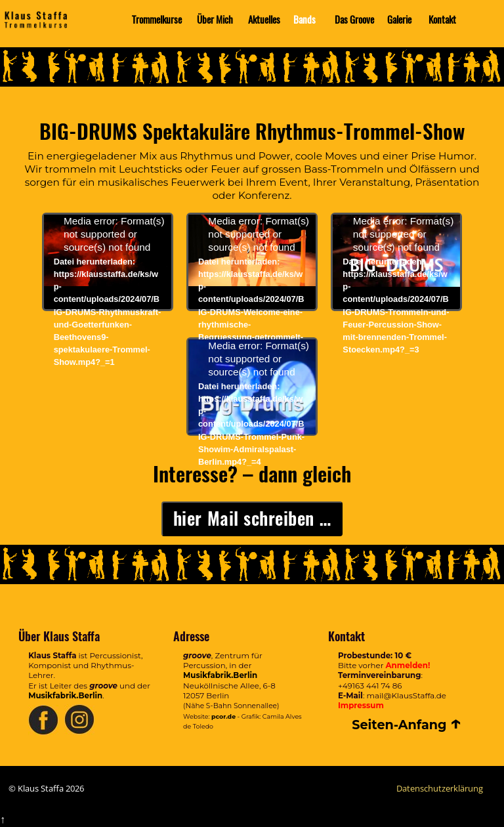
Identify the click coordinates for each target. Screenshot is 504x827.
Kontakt (442, 19)
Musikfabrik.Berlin (65, 696)
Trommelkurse (157, 19)
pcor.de (223, 716)
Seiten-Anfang (407, 725)
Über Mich (215, 19)
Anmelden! (408, 666)
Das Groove (354, 19)
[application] (108, 250)
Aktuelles (264, 19)
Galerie (399, 19)
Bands (304, 19)
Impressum (361, 706)
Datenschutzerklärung (440, 788)
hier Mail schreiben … (252, 519)
